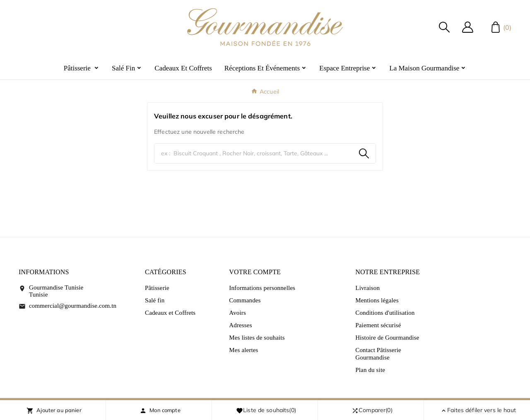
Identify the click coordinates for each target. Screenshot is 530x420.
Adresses (240, 325)
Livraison (367, 288)
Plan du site (370, 370)
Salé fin (155, 300)
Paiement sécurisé (378, 325)
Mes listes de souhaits (257, 338)
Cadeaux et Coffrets (170, 313)
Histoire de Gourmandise (387, 338)
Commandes (245, 300)
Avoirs (237, 313)
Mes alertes (243, 350)
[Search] (364, 153)
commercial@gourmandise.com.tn (73, 306)
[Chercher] (253, 153)
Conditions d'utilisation (385, 313)
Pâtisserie (157, 288)
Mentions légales (377, 300)
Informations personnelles (262, 288)
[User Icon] (468, 27)
